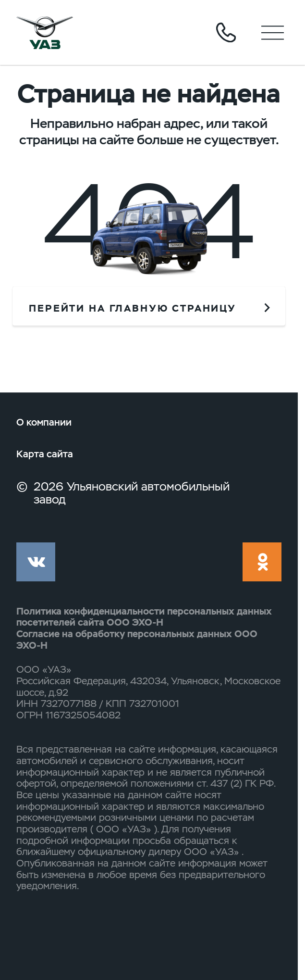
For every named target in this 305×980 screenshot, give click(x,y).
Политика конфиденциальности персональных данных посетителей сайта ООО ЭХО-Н (144, 617)
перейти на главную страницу (133, 308)
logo (45, 32)
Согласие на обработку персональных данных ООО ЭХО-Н (137, 640)
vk (36, 562)
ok (262, 562)
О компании (44, 422)
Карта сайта (45, 454)
